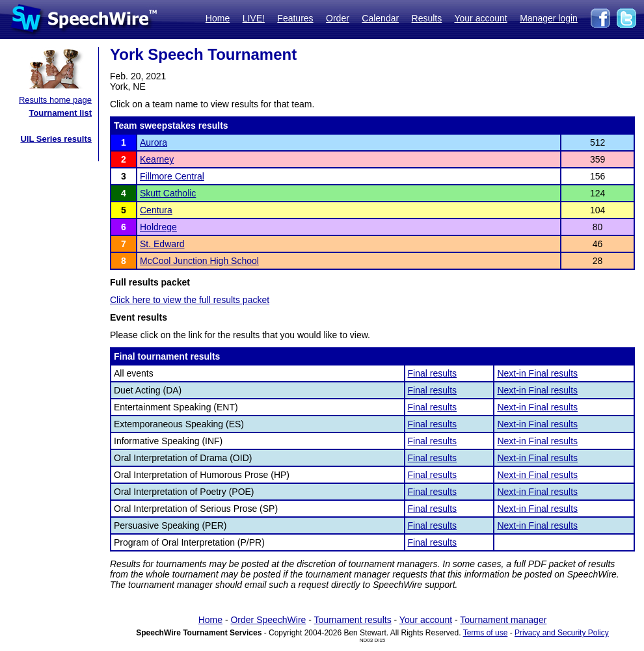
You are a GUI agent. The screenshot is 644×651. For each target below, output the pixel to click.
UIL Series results (56, 139)
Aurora (154, 142)
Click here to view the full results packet (190, 300)
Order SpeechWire (268, 620)
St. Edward (162, 244)
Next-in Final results (537, 373)
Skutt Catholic (168, 193)
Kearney (157, 159)
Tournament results (353, 620)
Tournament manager (503, 620)
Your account (480, 18)
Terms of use (486, 633)
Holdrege (158, 227)
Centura (156, 210)
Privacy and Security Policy (562, 633)
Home (218, 18)
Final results (432, 373)
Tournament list (60, 113)
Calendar (380, 18)
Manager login (549, 18)
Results (427, 18)
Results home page (55, 100)
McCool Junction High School (199, 261)
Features (295, 18)
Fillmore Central (172, 176)
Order (338, 18)
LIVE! (254, 18)
